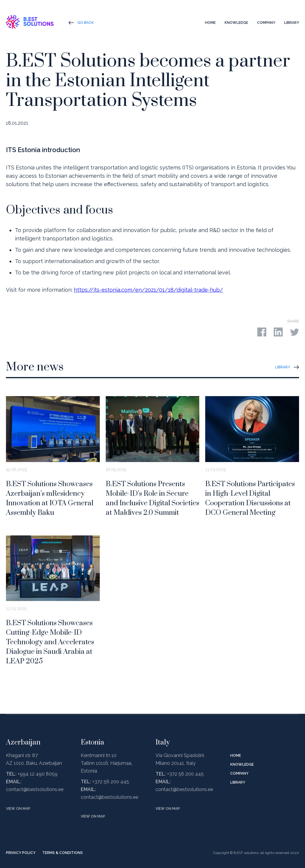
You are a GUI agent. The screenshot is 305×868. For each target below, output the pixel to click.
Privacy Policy (21, 853)
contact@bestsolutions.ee (35, 789)
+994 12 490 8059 (38, 774)
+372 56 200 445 (111, 782)
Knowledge (236, 23)
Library (292, 23)
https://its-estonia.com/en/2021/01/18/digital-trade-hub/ (148, 290)
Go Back (86, 23)
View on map (18, 809)
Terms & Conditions (63, 853)
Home (210, 23)
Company (266, 23)
